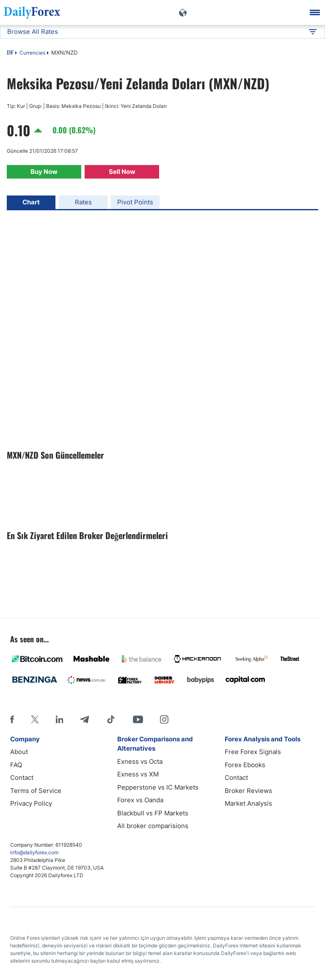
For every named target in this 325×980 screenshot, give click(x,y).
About (19, 752)
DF (10, 53)
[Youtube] (138, 719)
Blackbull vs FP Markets (153, 813)
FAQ (16, 765)
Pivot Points (135, 202)
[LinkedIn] (59, 719)
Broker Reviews (248, 791)
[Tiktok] (111, 719)
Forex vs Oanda (140, 800)
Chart (31, 202)
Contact (22, 778)
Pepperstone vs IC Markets (158, 787)
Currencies (32, 53)
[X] (35, 719)
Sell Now (122, 172)
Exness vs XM (138, 774)
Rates (83, 202)
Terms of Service (36, 791)
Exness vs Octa (140, 761)
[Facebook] (12, 719)
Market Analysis (248, 803)
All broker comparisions (153, 826)
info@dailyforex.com (34, 852)
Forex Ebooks (245, 765)
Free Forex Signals (253, 752)
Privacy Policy (31, 803)
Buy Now (44, 172)
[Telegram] (84, 719)
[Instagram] (164, 719)
